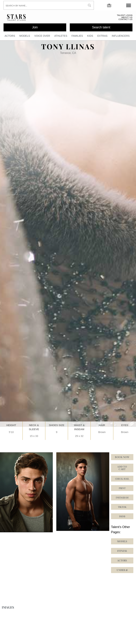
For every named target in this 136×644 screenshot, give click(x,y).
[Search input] (45, 5)
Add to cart (122, 469)
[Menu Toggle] (129, 5)
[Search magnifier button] (89, 5)
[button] (122, 508)
